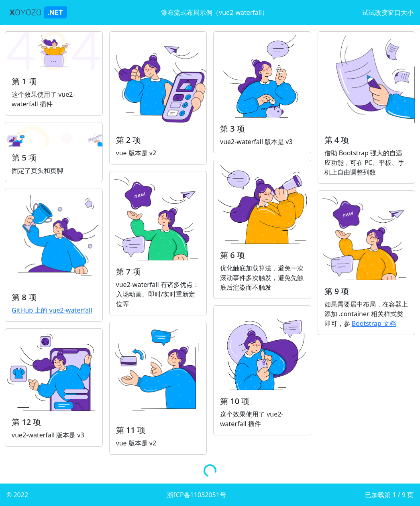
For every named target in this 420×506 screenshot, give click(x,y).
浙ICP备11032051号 (196, 495)
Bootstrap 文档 (374, 323)
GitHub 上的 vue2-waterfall (52, 310)
